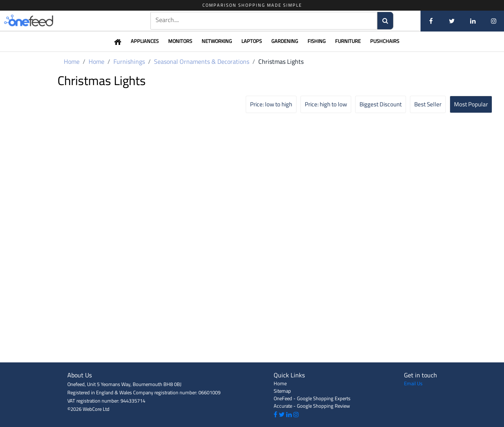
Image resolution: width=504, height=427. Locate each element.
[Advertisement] (252, 345)
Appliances (145, 41)
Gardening (285, 41)
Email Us (413, 383)
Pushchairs (385, 41)
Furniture (348, 41)
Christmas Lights (281, 61)
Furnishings (129, 61)
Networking (217, 41)
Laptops (252, 41)
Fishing (317, 41)
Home (72, 61)
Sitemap (282, 391)
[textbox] (264, 20)
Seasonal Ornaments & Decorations (202, 61)
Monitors (180, 41)
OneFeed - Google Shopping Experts (312, 398)
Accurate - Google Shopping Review (312, 406)
